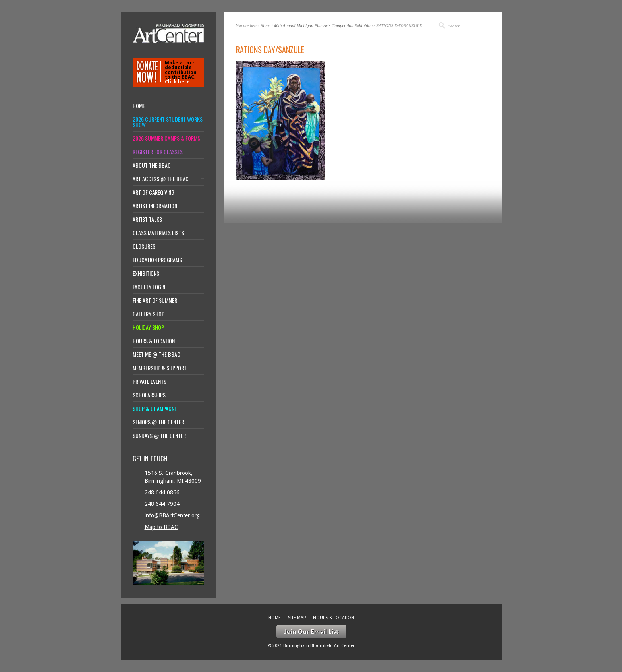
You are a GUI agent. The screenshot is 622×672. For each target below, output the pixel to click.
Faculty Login (149, 287)
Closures (144, 246)
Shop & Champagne (155, 409)
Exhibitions (146, 273)
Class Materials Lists (158, 233)
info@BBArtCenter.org (172, 515)
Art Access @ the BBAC (161, 179)
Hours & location (154, 341)
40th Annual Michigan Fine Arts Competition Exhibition (323, 25)
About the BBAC (152, 165)
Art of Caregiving (154, 192)
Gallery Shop (149, 314)
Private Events (150, 382)
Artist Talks (147, 219)
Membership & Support (160, 368)
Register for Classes (158, 152)
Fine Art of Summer (155, 300)
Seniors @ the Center (158, 422)
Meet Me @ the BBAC (156, 354)
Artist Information (155, 206)
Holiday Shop (148, 327)
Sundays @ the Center (159, 436)
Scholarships (149, 395)
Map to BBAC (161, 527)
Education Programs (157, 260)
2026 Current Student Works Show (168, 122)
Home (265, 25)
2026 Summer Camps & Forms (166, 138)
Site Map (297, 618)
